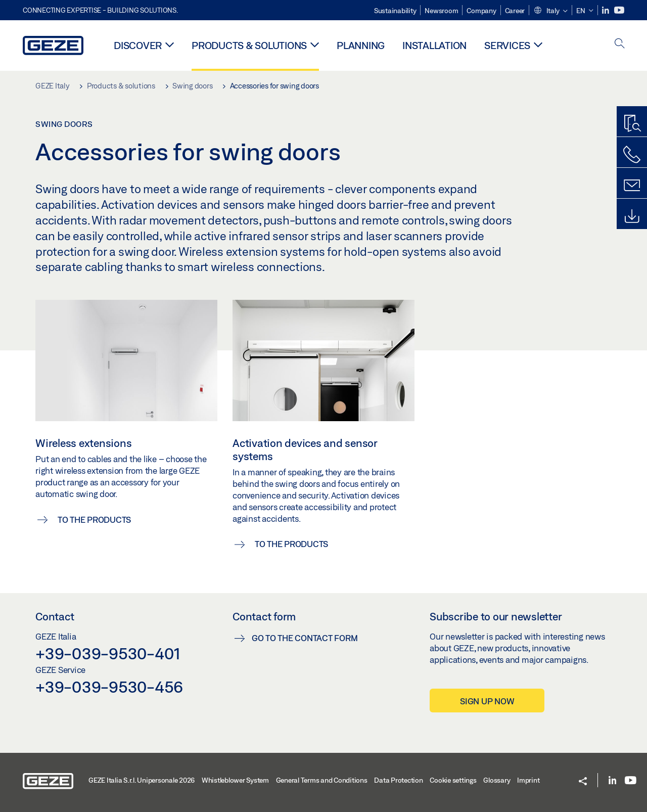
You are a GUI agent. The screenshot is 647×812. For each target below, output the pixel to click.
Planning (361, 45)
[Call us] (632, 155)
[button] (550, 11)
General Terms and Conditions (322, 780)
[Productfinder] (632, 124)
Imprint (528, 780)
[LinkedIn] (606, 10)
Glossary (497, 780)
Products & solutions (249, 45)
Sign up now (487, 701)
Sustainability (395, 11)
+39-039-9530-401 (108, 653)
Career (515, 11)
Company (481, 11)
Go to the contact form (305, 638)
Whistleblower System (235, 780)
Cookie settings (453, 780)
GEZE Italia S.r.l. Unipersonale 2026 (142, 780)
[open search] (620, 44)
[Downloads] (632, 216)
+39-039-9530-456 (109, 687)
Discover (138, 45)
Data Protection (398, 780)
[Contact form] (632, 186)
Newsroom (441, 11)
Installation (434, 45)
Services (507, 45)
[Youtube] (619, 10)
